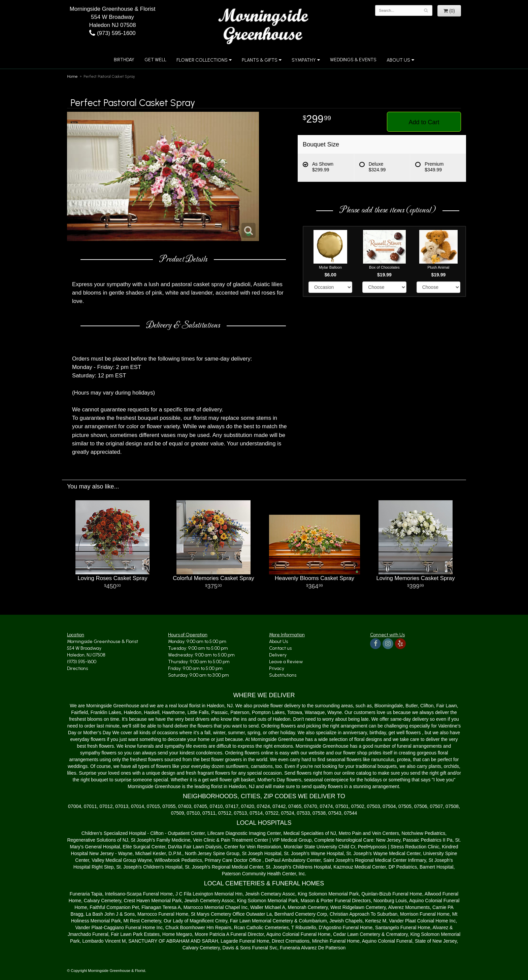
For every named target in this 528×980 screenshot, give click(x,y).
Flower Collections (202, 60)
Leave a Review (286, 662)
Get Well (155, 60)
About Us (398, 60)
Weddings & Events (353, 60)
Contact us (280, 648)
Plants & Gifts (260, 60)
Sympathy (304, 60)
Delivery (278, 655)
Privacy (277, 668)
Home (72, 76)
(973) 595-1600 (112, 33)
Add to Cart (424, 122)
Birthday (124, 60)
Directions (77, 668)
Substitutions (283, 675)
